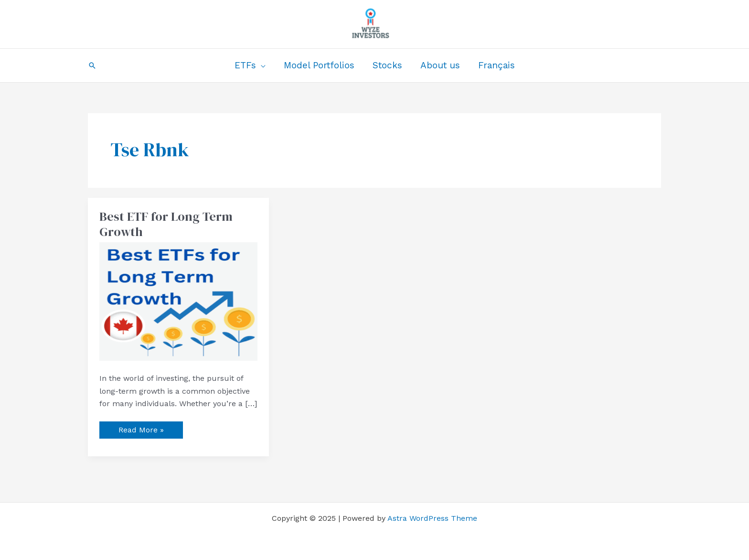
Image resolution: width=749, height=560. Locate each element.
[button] (92, 65)
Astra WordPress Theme (432, 518)
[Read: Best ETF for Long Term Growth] (178, 301)
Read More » (141, 428)
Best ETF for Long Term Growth (166, 224)
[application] (261, 65)
